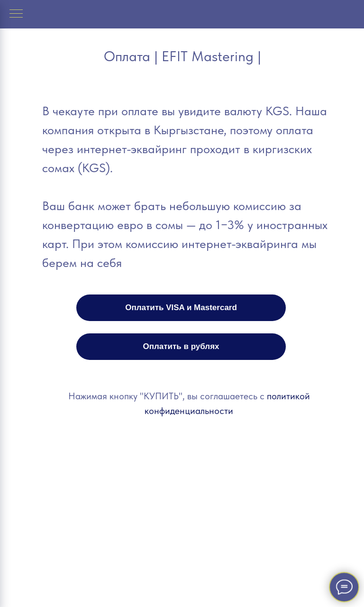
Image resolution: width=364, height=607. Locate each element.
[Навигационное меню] (16, 14)
